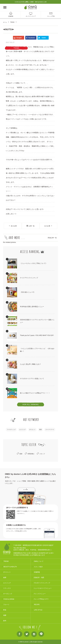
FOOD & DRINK (9, 599)
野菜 (5, 610)
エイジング (22, 430)
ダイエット (32, 430)
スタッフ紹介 (38, 567)
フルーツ (6, 605)
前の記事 (14, 226)
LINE (41, 634)
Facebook (19, 635)
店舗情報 (11, 16)
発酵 (5, 615)
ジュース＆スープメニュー (43, 588)
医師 (21, 454)
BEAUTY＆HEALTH (10, 567)
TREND (6, 561)
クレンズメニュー (40, 594)
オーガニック (8, 594)
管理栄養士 (31, 454)
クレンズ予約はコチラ (41, 599)
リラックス (7, 588)
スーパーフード (50, 430)
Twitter (27, 635)
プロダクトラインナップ (42, 583)
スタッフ (42, 454)
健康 (5, 577)
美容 (40, 430)
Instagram (34, 635)
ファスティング (11, 430)
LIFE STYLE (38, 610)
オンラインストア (31, 16)
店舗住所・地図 (39, 577)
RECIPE (37, 605)
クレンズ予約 (51, 16)
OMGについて (39, 561)
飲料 (5, 621)
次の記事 (47, 226)
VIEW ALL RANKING (30, 404)
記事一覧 (32, 226)
